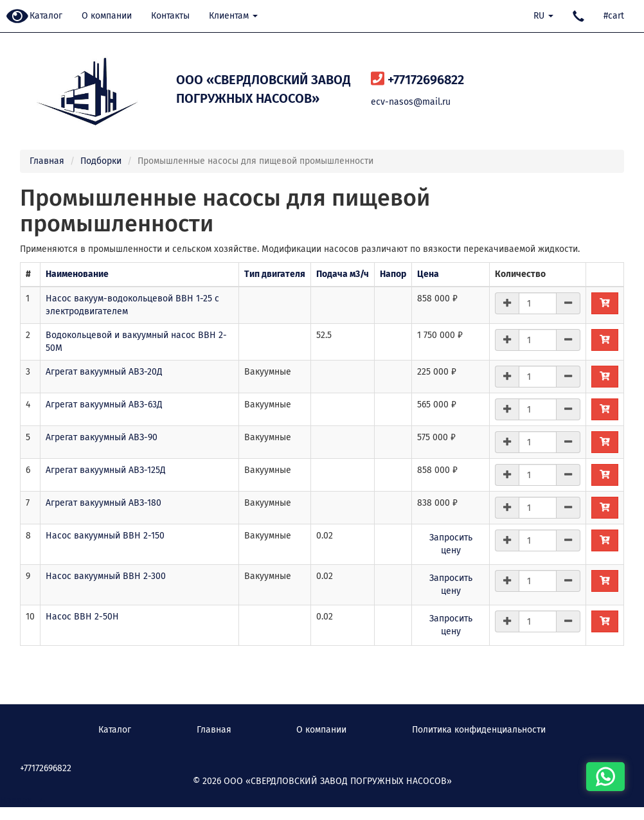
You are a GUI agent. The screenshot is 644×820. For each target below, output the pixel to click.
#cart (614, 16)
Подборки (101, 161)
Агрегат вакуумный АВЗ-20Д (104, 372)
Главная (47, 161)
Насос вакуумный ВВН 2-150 (105, 536)
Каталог (46, 16)
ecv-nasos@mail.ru (411, 102)
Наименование (77, 274)
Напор (393, 274)
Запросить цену (451, 544)
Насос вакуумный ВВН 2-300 (106, 576)
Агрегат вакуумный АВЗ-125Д (106, 470)
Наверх (22, 800)
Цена (428, 274)
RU (543, 16)
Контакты (170, 16)
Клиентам (233, 16)
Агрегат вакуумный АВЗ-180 (103, 503)
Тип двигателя (275, 274)
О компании (107, 16)
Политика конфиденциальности (479, 730)
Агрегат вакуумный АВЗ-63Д (104, 405)
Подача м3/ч (343, 274)
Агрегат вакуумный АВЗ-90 (102, 437)
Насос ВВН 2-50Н (82, 617)
